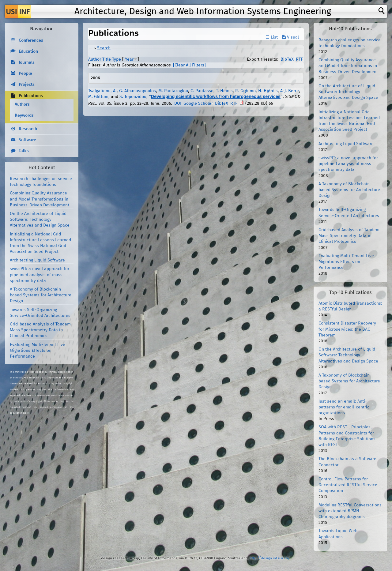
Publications (31, 96)
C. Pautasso (202, 91)
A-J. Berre (290, 91)
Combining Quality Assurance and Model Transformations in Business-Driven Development (40, 199)
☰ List (272, 37)
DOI (178, 103)
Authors (22, 104)
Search (104, 48)
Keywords (24, 115)
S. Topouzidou (133, 97)
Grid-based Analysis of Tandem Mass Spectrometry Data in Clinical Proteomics (40, 330)
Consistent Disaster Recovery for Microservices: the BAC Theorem (347, 329)
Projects (27, 85)
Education (28, 51)
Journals (27, 62)
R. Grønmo (245, 91)
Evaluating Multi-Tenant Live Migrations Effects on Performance (38, 351)
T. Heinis (224, 91)
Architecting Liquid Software (37, 260)
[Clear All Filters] (189, 65)
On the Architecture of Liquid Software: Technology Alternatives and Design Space (40, 220)
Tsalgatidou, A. (102, 91)
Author (95, 59)
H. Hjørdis (268, 91)
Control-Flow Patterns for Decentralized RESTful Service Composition (348, 485)
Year (129, 59)
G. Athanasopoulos (138, 91)
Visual (290, 37)
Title (107, 59)
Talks (24, 151)
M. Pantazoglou (173, 91)
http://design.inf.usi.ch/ (270, 558)
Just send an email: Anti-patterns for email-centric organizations (344, 407)
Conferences (31, 40)
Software (27, 140)
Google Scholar (198, 103)
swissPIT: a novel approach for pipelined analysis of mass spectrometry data (40, 275)
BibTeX (287, 59)
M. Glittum (98, 97)
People (25, 73)
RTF (299, 59)
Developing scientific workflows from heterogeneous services (216, 96)
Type (117, 59)
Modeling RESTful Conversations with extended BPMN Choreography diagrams (350, 511)
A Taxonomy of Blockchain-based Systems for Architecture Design (41, 295)
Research (28, 129)
